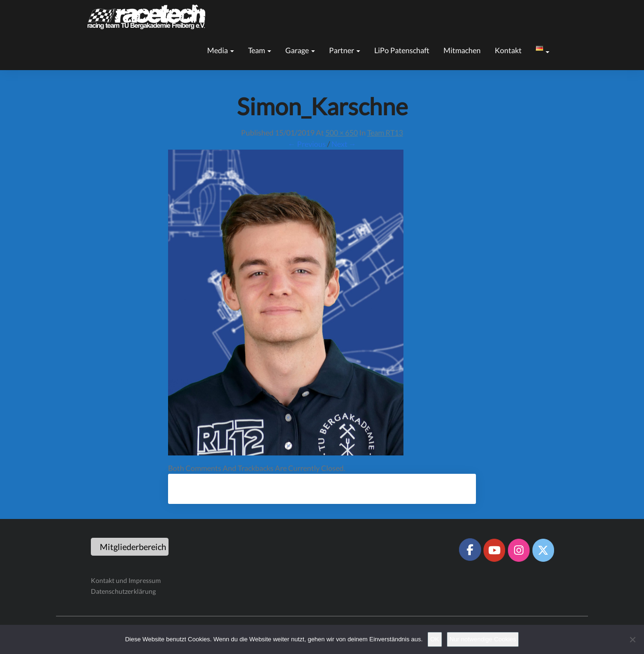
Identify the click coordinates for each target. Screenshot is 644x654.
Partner (345, 50)
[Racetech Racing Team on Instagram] (519, 550)
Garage (300, 50)
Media (221, 50)
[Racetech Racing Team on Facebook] (470, 550)
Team (260, 50)
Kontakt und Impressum (126, 580)
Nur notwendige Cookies (483, 639)
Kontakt (508, 50)
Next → (344, 144)
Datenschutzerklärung (123, 591)
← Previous (307, 144)
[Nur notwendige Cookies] (632, 639)
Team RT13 (385, 132)
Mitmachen (462, 50)
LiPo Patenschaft (402, 50)
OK (435, 639)
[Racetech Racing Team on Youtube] (494, 550)
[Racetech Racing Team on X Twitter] (543, 550)
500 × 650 (342, 132)
